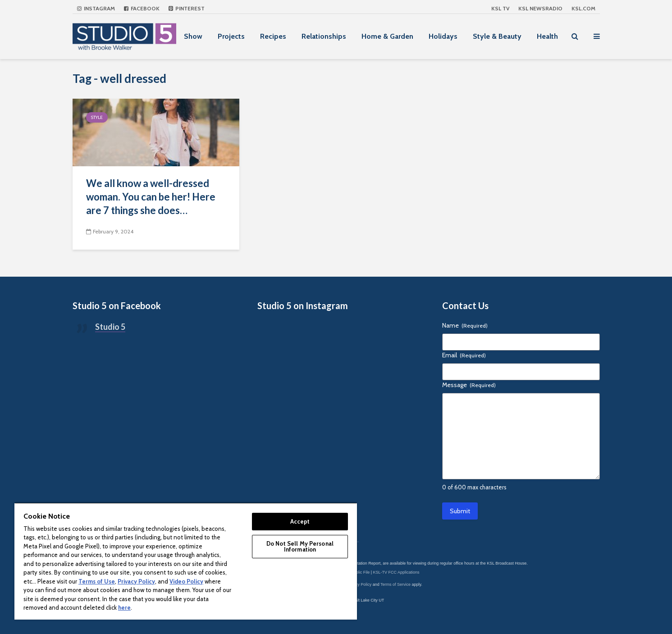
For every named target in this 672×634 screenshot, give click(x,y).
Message (469, 385)
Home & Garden (387, 36)
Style (97, 117)
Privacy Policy (359, 584)
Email (464, 355)
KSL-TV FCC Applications (396, 572)
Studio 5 (110, 327)
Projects (231, 36)
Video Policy (186, 581)
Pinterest (187, 8)
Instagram (96, 8)
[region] (186, 561)
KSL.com (583, 8)
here (124, 607)
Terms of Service (395, 584)
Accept (300, 521)
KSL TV (500, 8)
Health (547, 36)
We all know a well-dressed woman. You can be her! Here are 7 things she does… (151, 197)
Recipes (273, 36)
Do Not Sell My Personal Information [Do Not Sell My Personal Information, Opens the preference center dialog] (300, 546)
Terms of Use (97, 581)
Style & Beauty (497, 36)
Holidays (443, 36)
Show (193, 36)
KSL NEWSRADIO (540, 8)
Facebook (142, 8)
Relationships (324, 36)
